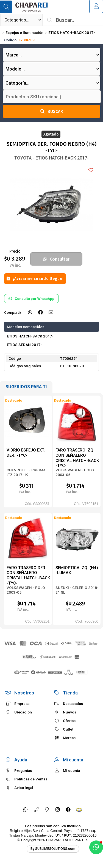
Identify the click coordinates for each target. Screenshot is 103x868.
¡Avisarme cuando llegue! (35, 279)
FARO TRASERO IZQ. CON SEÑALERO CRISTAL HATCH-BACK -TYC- (77, 458)
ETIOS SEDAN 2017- (24, 345)
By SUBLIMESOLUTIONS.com (53, 849)
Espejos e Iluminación (24, 33)
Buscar (52, 111)
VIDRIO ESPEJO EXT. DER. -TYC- (26, 453)
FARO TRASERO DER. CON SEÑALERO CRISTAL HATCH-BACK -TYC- (28, 575)
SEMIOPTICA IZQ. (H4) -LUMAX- (77, 570)
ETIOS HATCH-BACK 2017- (72, 33)
